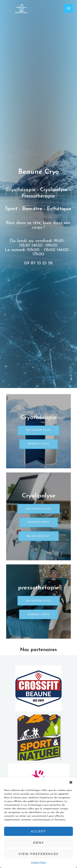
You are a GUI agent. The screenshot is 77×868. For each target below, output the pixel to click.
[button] (71, 782)
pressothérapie (39, 588)
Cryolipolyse (39, 496)
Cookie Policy (39, 862)
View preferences (38, 854)
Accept (38, 831)
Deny (38, 843)
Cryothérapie (38, 418)
